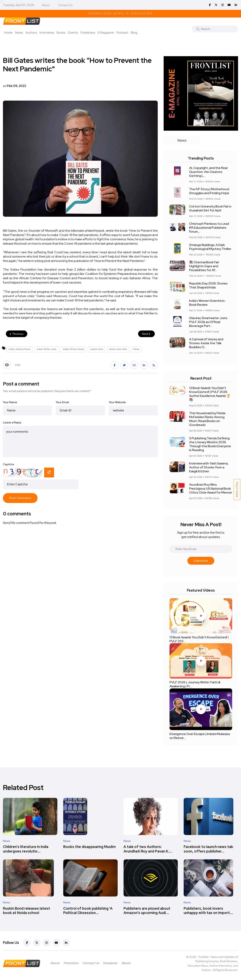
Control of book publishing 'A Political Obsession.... (88, 911)
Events (73, 33)
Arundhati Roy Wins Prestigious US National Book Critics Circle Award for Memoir (211, 489)
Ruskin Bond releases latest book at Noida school (27, 911)
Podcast (122, 33)
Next (146, 334)
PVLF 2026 (237, 490)
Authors (31, 33)
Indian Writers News (73, 349)
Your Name (10, 402)
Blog (134, 33)
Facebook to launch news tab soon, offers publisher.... (208, 849)
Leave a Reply (12, 422)
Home (8, 33)
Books (61, 33)
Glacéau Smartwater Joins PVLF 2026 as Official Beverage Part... (208, 322)
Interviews (47, 33)
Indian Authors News (19, 349)
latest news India (118, 349)
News (19, 33)
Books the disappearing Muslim (89, 847)
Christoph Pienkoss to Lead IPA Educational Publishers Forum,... (209, 228)
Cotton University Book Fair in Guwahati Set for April (210, 208)
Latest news (97, 349)
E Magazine (106, 33)
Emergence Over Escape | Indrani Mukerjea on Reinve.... (200, 736)
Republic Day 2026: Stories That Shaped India (208, 285)
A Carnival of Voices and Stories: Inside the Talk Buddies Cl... (206, 343)
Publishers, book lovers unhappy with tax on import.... (208, 911)
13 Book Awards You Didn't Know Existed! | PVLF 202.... (199, 639)
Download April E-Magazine (121, 13)
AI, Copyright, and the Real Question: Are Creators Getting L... (208, 172)
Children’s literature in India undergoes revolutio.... (26, 849)
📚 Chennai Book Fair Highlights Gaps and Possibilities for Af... (204, 266)
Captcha (8, 464)
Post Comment (20, 498)
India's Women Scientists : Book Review (208, 303)
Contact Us (65, 5)
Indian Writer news (46, 349)
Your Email (62, 402)
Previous (17, 334)
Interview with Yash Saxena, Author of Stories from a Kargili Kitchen (209, 467)
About (46, 5)
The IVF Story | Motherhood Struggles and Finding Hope (209, 191)
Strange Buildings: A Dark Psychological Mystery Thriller (210, 247)
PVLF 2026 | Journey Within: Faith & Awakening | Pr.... (195, 684)
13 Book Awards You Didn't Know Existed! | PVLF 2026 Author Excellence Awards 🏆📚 (210, 394)
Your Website (117, 402)
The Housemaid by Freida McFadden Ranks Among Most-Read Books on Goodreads (207, 419)
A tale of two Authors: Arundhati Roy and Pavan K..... (148, 849)
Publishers (88, 33)
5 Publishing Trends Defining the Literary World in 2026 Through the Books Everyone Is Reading (210, 444)
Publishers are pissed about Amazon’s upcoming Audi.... (147, 911)
